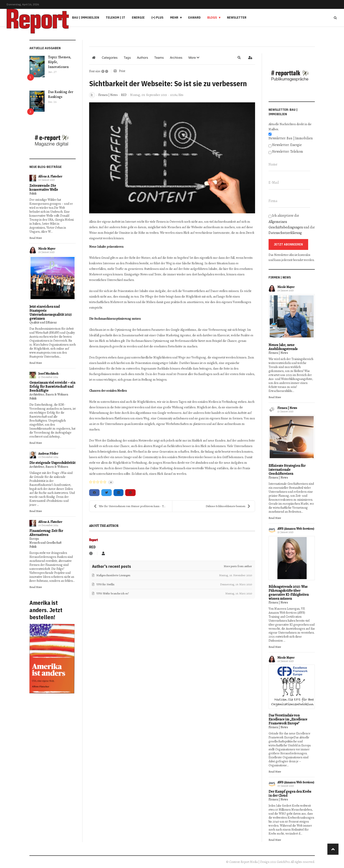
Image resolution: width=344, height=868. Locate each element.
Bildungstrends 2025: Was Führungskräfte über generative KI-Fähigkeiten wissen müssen (289, 593)
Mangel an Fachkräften (167, 446)
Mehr (174, 18)
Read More (36, 238)
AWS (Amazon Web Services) (296, 529)
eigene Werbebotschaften (172, 424)
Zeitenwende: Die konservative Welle (44, 188)
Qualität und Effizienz (43, 322)
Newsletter (237, 18)
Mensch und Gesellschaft (45, 543)
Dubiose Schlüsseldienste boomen (228, 506)
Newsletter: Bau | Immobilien (291, 138)
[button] (194, 58)
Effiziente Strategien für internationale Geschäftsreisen (287, 470)
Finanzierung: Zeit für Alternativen (46, 533)
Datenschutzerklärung (285, 233)
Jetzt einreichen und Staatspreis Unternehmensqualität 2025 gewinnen (51, 313)
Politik (33, 194)
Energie (138, 18)
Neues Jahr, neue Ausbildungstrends (283, 347)
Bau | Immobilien (86, 18)
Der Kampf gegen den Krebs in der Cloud (290, 794)
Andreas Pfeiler (48, 454)
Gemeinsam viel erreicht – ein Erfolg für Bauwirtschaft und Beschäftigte (52, 387)
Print (122, 71)
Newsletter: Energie (287, 145)
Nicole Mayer (47, 249)
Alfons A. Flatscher (50, 176)
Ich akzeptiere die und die (292, 224)
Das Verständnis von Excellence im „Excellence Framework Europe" (288, 719)
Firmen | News (108, 95)
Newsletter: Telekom (288, 152)
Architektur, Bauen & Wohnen (49, 394)
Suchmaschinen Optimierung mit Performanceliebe (164, 341)
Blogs (212, 18)
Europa (34, 539)
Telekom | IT (115, 18)
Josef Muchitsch (48, 374)
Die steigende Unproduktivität (52, 463)
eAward (194, 18)
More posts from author (238, 566)
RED (124, 95)
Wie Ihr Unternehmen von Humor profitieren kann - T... (130, 506)
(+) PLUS (157, 18)
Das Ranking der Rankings (61, 94)
